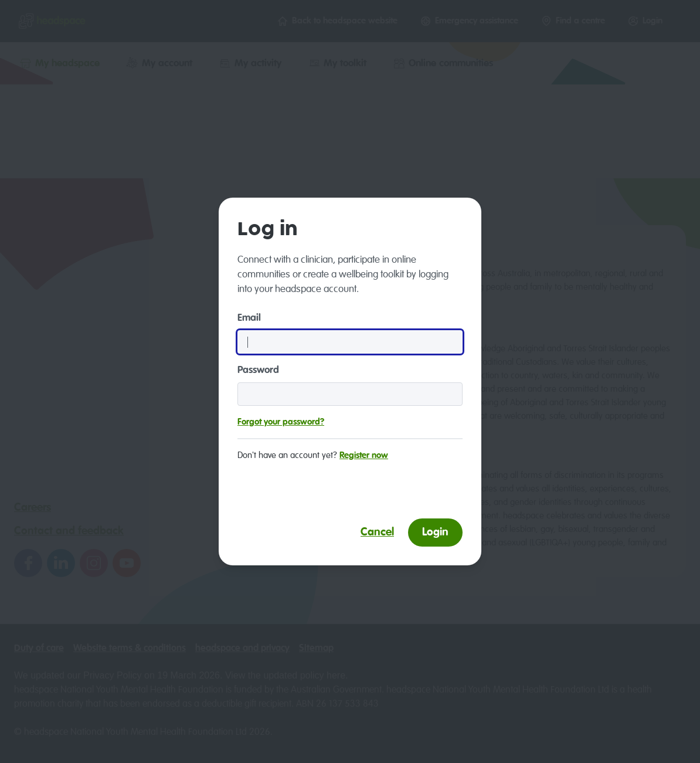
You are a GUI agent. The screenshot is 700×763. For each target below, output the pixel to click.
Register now (364, 455)
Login (435, 532)
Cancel (377, 532)
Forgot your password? (281, 422)
